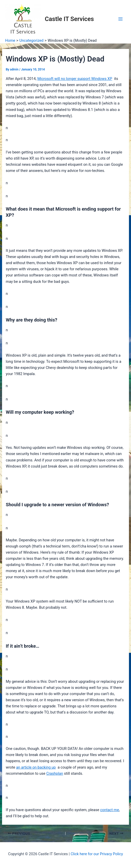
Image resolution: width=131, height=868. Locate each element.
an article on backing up (36, 767)
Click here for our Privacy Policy (97, 854)
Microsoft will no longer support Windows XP (75, 79)
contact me (110, 810)
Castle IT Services (69, 19)
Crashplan (55, 773)
